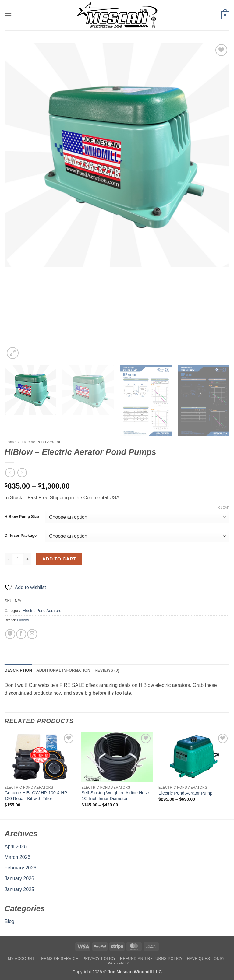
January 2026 (19, 878)
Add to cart (59, 559)
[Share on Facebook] (21, 634)
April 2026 (16, 847)
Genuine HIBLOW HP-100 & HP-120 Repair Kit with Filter (37, 796)
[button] (8, 15)
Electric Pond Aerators (42, 442)
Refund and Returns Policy (151, 959)
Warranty (118, 963)
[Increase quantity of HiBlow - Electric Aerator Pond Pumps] (28, 559)
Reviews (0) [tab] (107, 670)
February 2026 (20, 868)
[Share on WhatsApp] (10, 634)
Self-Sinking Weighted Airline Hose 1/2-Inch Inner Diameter (115, 796)
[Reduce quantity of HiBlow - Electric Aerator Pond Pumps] (8, 559)
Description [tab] (18, 670)
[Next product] (10, 473)
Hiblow (23, 620)
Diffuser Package (21, 536)
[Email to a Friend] (32, 634)
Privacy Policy (99, 959)
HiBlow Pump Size (22, 517)
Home (10, 442)
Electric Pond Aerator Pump (185, 793)
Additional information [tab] (63, 670)
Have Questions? (206, 959)
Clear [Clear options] (224, 508)
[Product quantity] (18, 559)
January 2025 (19, 889)
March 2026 (18, 857)
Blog (9, 921)
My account (21, 959)
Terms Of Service (58, 959)
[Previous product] (22, 473)
